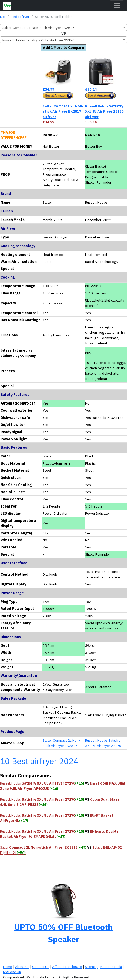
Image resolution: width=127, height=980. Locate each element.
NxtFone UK (12, 972)
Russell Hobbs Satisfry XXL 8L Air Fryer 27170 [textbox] (38, 40)
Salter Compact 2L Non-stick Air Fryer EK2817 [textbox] (38, 28)
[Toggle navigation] (117, 5)
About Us (22, 967)
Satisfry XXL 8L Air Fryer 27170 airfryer (104, 111)
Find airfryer (20, 17)
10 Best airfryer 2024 (39, 761)
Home (8, 967)
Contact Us (41, 967)
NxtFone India (111, 967)
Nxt (3, 17)
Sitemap (91, 967)
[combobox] (63, 27)
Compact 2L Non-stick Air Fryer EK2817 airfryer (63, 111)
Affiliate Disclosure (67, 967)
